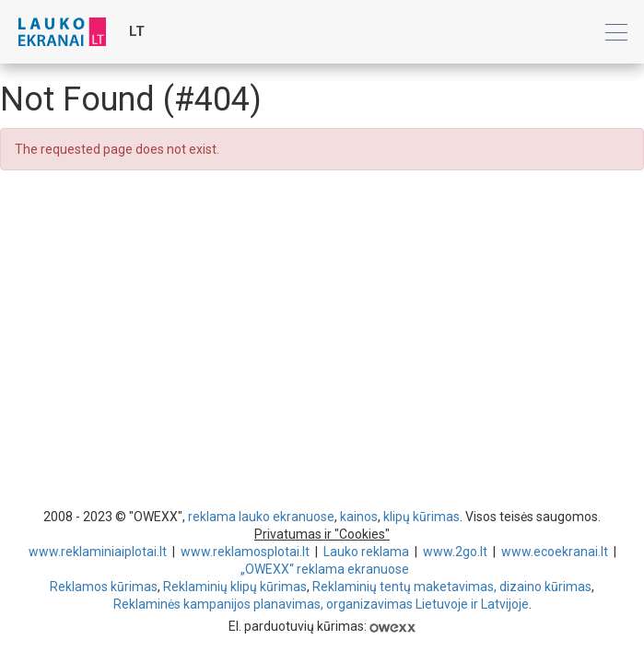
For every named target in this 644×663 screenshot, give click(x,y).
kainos (359, 517)
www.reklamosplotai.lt (245, 552)
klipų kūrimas (422, 517)
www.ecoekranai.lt (555, 552)
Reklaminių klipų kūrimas (235, 587)
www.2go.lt (455, 552)
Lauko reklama (366, 552)
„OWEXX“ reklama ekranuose (325, 569)
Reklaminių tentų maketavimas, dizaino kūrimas (452, 587)
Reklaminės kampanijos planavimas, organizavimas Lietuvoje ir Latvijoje (321, 604)
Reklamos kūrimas (104, 587)
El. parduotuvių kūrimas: (322, 626)
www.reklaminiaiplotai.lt (98, 552)
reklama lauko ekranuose (261, 517)
